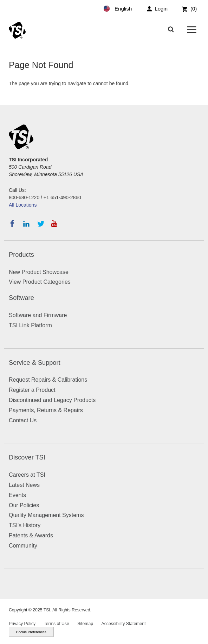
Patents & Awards (31, 535)
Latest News (24, 485)
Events (17, 495)
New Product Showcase (39, 272)
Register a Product (32, 390)
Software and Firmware (38, 315)
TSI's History (25, 525)
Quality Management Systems (46, 515)
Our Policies (24, 505)
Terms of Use (57, 624)
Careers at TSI (27, 475)
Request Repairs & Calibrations (48, 380)
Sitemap (85, 624)
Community (23, 546)
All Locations (23, 205)
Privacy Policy (22, 624)
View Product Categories (40, 282)
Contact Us (23, 420)
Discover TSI (27, 457)
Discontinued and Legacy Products (52, 400)
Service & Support (35, 363)
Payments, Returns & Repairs (46, 410)
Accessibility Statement (124, 624)
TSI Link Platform (30, 325)
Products (21, 255)
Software (21, 298)
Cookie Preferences (31, 632)
